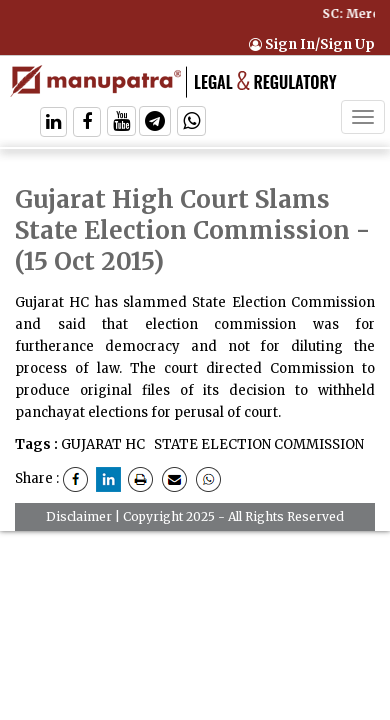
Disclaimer (79, 516)
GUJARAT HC (103, 444)
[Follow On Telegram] (155, 123)
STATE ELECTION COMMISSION (257, 444)
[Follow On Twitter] (121, 123)
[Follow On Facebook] (87, 123)
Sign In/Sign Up (312, 44)
